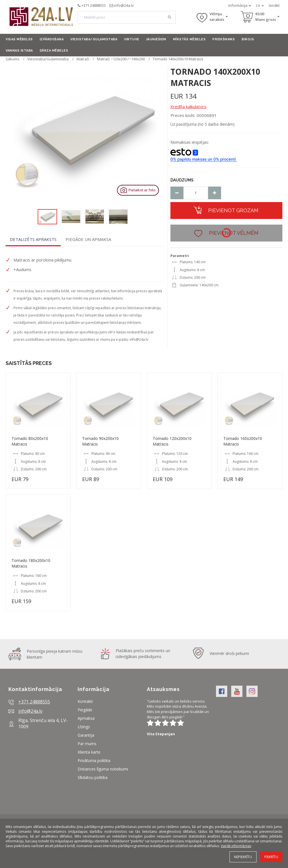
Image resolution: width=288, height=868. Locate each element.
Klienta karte (89, 752)
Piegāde (85, 710)
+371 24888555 (94, 5)
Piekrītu (271, 857)
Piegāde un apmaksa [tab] (88, 239)
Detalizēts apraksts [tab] (33, 239)
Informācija (240, 5)
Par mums (87, 744)
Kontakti (85, 701)
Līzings (84, 727)
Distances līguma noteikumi (103, 769)
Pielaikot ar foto (137, 190)
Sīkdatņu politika (93, 777)
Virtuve (132, 39)
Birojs (248, 39)
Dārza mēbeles (54, 51)
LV (260, 5)
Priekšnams (224, 39)
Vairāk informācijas (236, 846)
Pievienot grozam (226, 210)
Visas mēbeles (19, 39)
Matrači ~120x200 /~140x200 (121, 59)
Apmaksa (86, 718)
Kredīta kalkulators (188, 107)
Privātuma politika (94, 760)
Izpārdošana (52, 39)
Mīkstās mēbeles (189, 39)
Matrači (83, 59)
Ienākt (274, 5)
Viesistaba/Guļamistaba (94, 39)
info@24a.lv (124, 5)
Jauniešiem (156, 39)
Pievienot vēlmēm (226, 233)
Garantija (86, 735)
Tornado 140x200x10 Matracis (178, 59)
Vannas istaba (19, 51)
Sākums (13, 59)
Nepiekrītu (243, 857)
